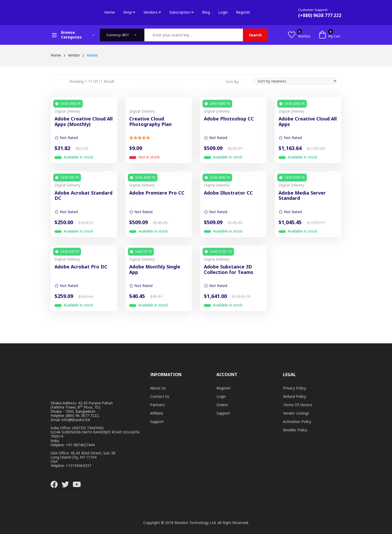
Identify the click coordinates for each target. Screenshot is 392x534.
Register (243, 12)
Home (110, 12)
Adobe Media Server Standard (302, 196)
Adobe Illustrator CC (228, 193)
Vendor (74, 55)
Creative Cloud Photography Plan (150, 122)
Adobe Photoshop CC (229, 119)
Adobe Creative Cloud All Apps (308, 122)
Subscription (181, 12)
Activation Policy (297, 422)
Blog (206, 12)
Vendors (152, 12)
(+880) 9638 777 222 (320, 15)
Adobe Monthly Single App (155, 270)
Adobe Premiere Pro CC (157, 193)
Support (157, 422)
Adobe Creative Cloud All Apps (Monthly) (84, 122)
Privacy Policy (295, 388)
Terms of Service (298, 405)
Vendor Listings (296, 413)
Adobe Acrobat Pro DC (81, 267)
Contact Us (160, 396)
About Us (158, 388)
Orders (222, 405)
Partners (157, 405)
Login (223, 12)
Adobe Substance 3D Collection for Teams (229, 270)
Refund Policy (295, 396)
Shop (129, 12)
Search (255, 35)
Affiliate (157, 413)
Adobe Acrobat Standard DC (83, 196)
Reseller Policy (295, 430)
